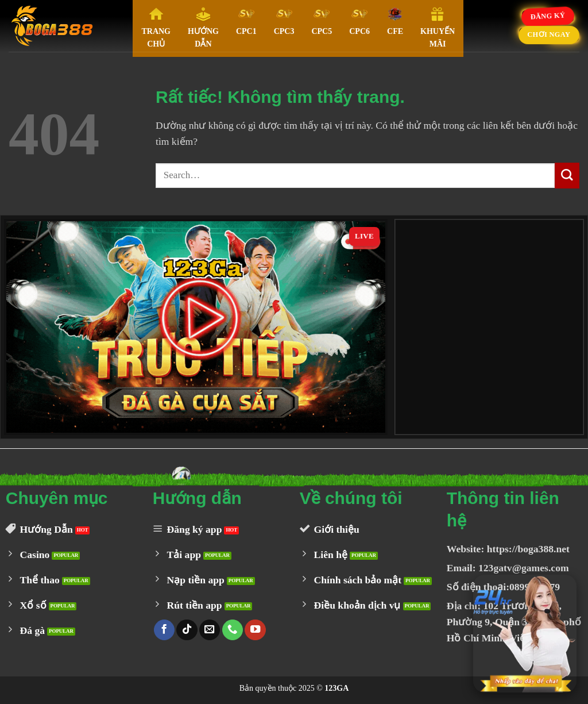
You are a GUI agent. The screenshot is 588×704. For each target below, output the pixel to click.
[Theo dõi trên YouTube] (255, 630)
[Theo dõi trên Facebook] (164, 630)
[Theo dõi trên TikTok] (187, 630)
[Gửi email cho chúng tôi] (210, 630)
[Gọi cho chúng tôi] (233, 630)
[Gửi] (567, 176)
